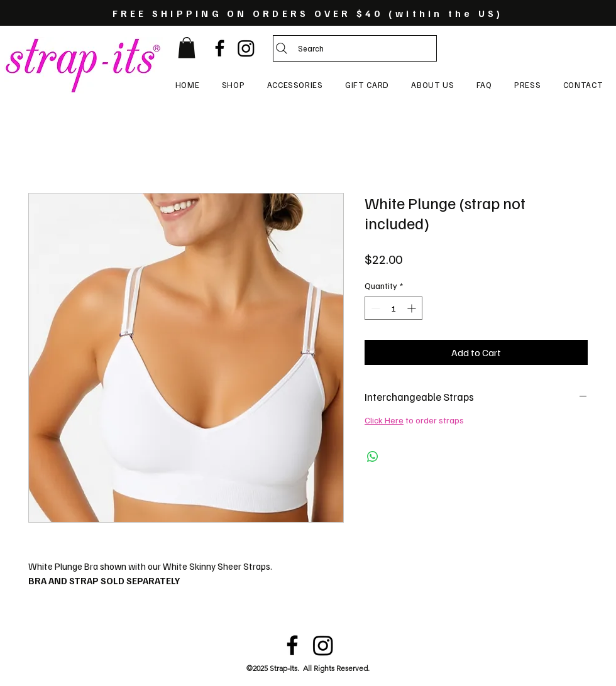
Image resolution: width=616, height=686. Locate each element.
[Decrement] (374, 308)
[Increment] (413, 308)
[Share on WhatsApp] (373, 457)
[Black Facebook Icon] (220, 48)
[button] (187, 47)
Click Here (384, 420)
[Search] (355, 48)
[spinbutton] (393, 308)
